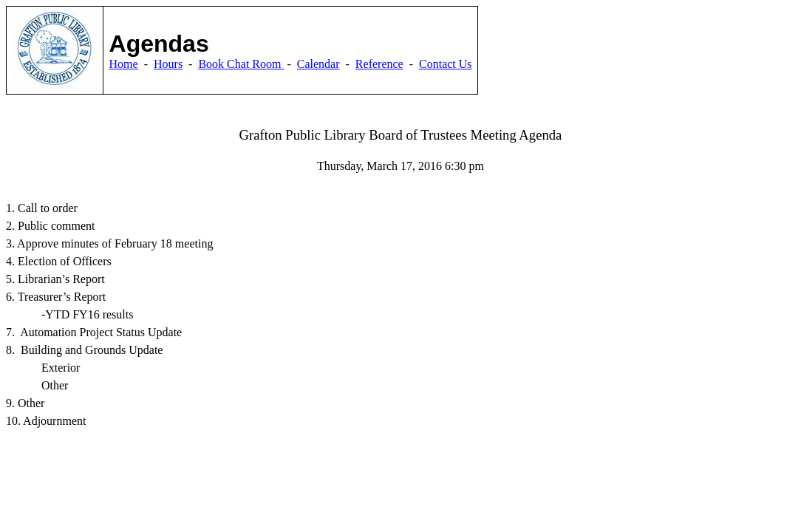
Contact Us (446, 64)
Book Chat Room (241, 64)
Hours (168, 64)
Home (124, 64)
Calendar (318, 64)
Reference (379, 64)
